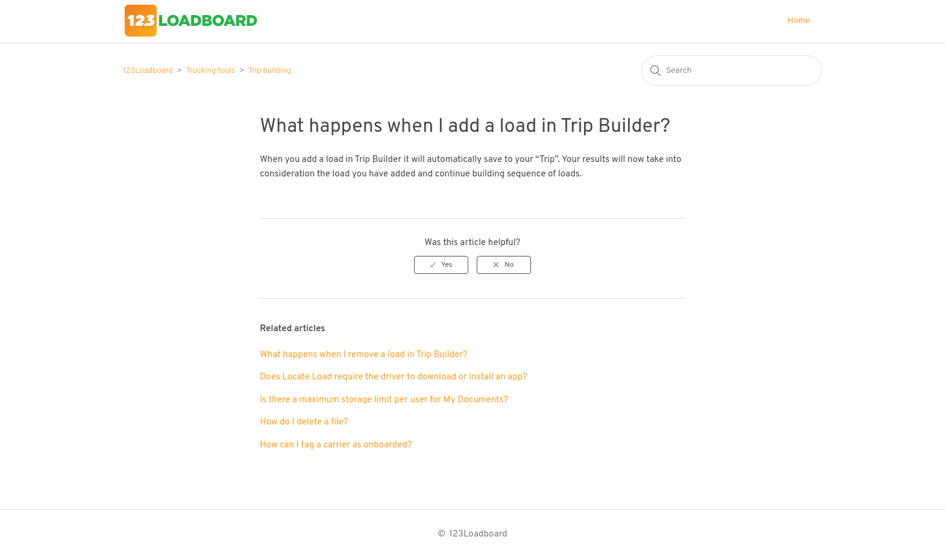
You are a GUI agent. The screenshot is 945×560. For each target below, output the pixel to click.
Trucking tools (211, 71)
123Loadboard (148, 71)
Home (799, 21)
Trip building (270, 71)
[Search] (732, 70)
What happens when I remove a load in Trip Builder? (364, 355)
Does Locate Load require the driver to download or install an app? (394, 377)
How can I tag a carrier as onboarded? (336, 445)
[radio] (441, 265)
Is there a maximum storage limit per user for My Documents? (384, 400)
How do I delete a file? (304, 422)
